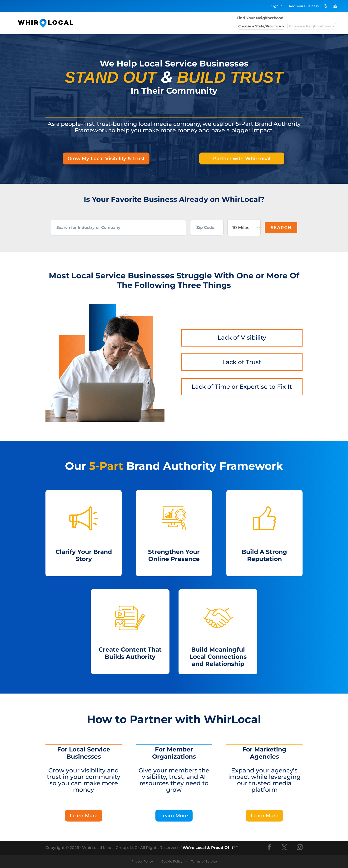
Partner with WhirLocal (242, 158)
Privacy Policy (142, 861)
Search (281, 228)
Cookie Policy (172, 861)
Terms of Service (204, 861)
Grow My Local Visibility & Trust (106, 158)
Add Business (304, 6)
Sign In (277, 6)
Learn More (84, 816)
